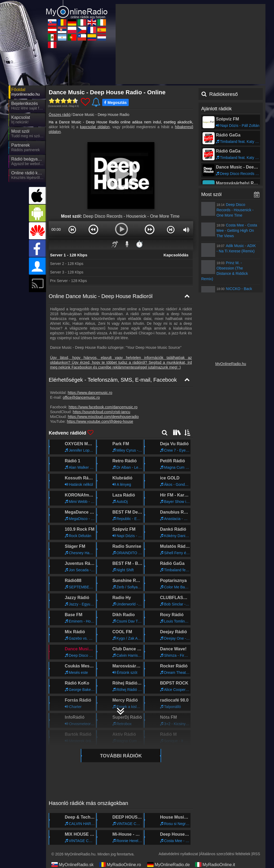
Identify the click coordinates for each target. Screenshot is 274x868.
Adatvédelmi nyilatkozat (178, 854)
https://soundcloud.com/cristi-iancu (102, 412)
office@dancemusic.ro (81, 397)
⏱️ (139, 244)
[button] (72, 229)
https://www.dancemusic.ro (90, 393)
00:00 (56, 229)
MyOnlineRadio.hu (231, 364)
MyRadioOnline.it (215, 865)
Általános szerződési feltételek (225, 854)
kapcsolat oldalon (95, 127)
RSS (256, 854)
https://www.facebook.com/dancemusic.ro (103, 407)
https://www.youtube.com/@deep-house (100, 421)
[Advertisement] (191, 44)
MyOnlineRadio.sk (73, 865)
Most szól (211, 194)
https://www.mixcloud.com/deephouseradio (103, 417)
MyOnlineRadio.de (169, 865)
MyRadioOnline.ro (120, 865)
